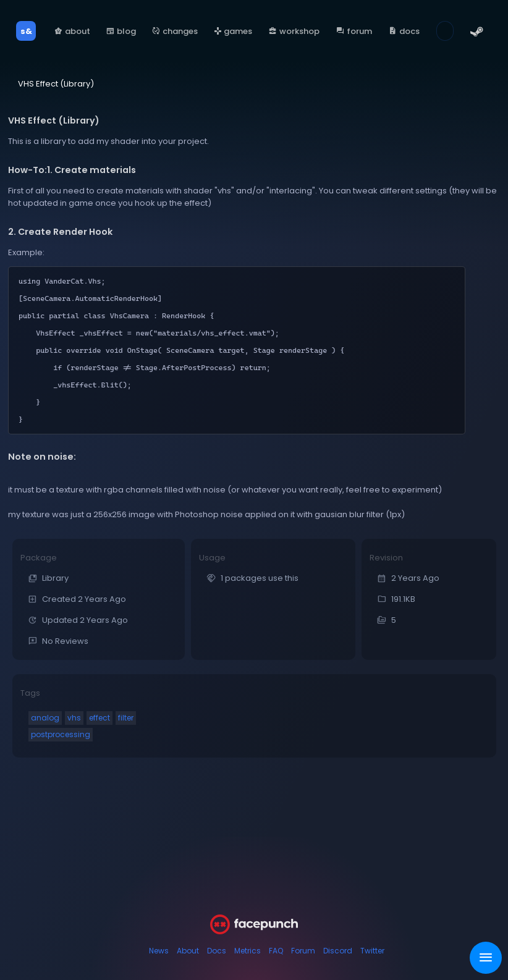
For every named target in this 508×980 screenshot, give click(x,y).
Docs (217, 951)
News (159, 951)
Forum (303, 951)
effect (99, 718)
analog (45, 718)
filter (126, 718)
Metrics (248, 951)
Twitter (372, 951)
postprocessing (61, 734)
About (188, 951)
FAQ (276, 951)
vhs (74, 718)
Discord (338, 951)
